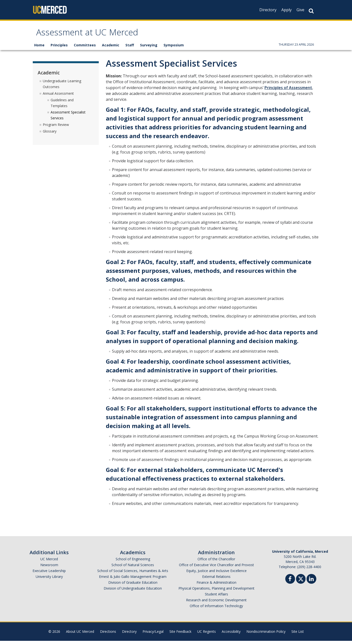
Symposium (174, 48)
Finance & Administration (216, 586)
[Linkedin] (311, 583)
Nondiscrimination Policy (266, 635)
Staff (130, 48)
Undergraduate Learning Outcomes (62, 87)
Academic (111, 48)
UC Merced (49, 562)
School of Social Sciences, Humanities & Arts (133, 574)
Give (300, 10)
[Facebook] (290, 583)
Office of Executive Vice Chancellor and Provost (216, 568)
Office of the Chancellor (216, 562)
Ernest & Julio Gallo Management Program (133, 580)
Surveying (149, 48)
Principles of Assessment (288, 91)
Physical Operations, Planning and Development (216, 591)
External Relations (216, 580)
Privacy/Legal (153, 635)
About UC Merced (80, 635)
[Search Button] (311, 11)
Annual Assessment (58, 96)
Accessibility (231, 635)
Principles (59, 48)
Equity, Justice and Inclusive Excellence (216, 574)
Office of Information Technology (216, 609)
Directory (268, 10)
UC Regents (207, 635)
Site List (298, 635)
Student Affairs (216, 597)
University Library (49, 580)
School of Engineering (133, 562)
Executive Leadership (49, 574)
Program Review (56, 128)
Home (39, 48)
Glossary (50, 134)
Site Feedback (180, 635)
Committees (85, 48)
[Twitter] (301, 581)
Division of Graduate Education (133, 586)
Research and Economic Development (216, 603)
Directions (108, 635)
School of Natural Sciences (133, 568)
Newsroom (49, 568)
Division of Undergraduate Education (133, 591)
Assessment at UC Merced (98, 35)
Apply (286, 10)
